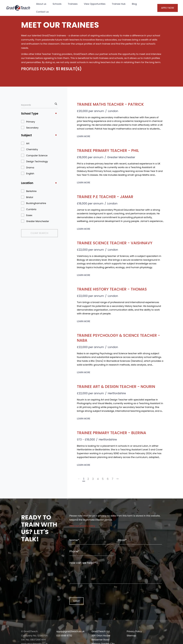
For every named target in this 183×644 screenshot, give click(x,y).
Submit (75, 603)
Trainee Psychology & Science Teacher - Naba (120, 338)
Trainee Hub (119, 4)
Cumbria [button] (31, 209)
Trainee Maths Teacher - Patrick (113, 104)
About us (42, 4)
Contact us (43, 12)
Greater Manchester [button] (38, 221)
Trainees (73, 4)
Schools (58, 4)
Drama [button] (30, 168)
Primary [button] (31, 122)
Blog (135, 4)
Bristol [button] (30, 197)
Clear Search (35, 233)
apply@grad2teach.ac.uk (71, 634)
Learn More (84, 136)
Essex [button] (29, 215)
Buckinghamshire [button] (36, 203)
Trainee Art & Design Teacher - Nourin (119, 386)
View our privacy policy (83, 526)
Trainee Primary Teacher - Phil (110, 150)
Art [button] (28, 143)
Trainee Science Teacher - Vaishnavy (117, 243)
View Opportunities (96, 4)
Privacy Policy (134, 634)
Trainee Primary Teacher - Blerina (114, 433)
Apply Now (165, 8)
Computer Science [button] (37, 155)
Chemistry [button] (32, 149)
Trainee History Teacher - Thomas (114, 289)
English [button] (30, 174)
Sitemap (132, 638)
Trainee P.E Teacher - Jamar (107, 197)
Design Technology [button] (37, 161)
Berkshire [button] (31, 191)
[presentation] (86, 593)
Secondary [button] (32, 128)
